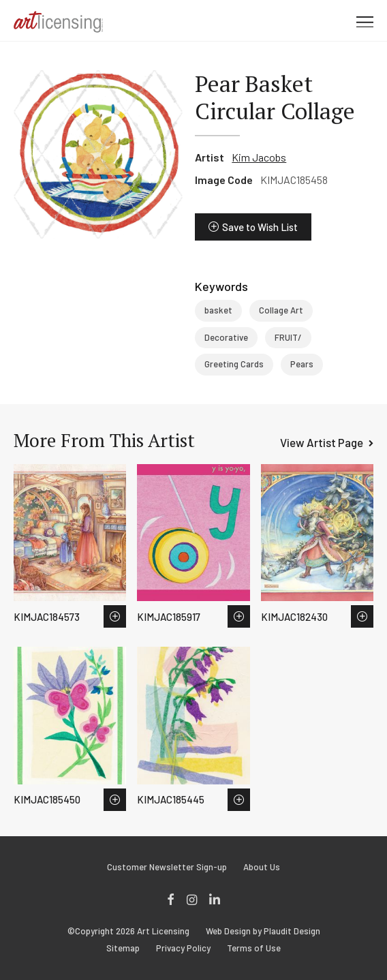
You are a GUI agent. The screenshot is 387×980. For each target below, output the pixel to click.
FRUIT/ (288, 337)
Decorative (226, 337)
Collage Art (281, 310)
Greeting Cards (234, 364)
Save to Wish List (260, 227)
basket (218, 310)
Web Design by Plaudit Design (263, 931)
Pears (302, 364)
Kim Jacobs (259, 157)
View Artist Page (322, 442)
